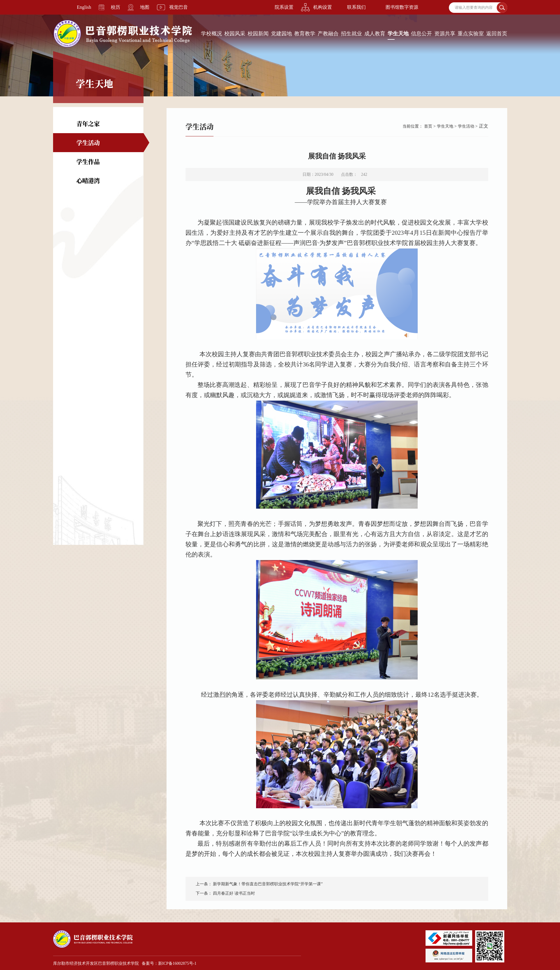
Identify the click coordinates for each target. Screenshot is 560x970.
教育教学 (305, 34)
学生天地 (398, 34)
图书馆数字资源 (402, 7)
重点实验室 (471, 34)
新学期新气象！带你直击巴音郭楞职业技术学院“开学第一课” (268, 884)
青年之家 (88, 124)
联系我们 (356, 7)
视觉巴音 (178, 7)
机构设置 (323, 7)
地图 (145, 7)
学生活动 (88, 143)
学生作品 (88, 162)
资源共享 (445, 34)
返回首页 (497, 34)
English (84, 7)
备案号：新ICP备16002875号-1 (169, 963)
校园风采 (235, 34)
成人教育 (375, 34)
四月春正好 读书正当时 (234, 893)
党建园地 (281, 34)
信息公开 (421, 34)
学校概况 (211, 34)
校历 (116, 7)
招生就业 (351, 34)
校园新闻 (258, 34)
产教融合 (328, 34)
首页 (428, 126)
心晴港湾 (88, 181)
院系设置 (284, 7)
